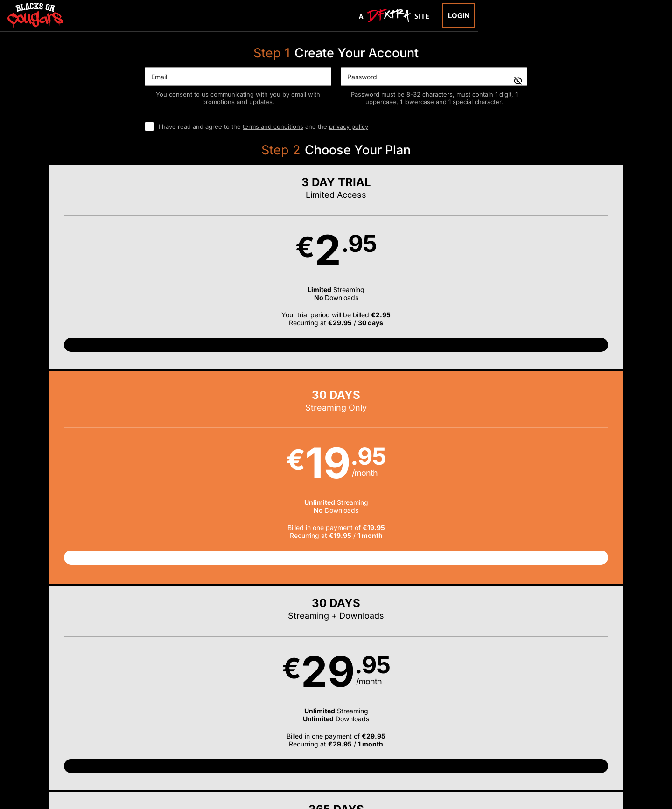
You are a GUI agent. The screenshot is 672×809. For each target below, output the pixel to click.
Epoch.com (155, 749)
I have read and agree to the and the (263, 126)
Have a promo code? (563, 398)
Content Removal (539, 749)
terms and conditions (273, 126)
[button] (121, 277)
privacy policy (349, 126)
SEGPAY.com (408, 749)
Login (459, 16)
